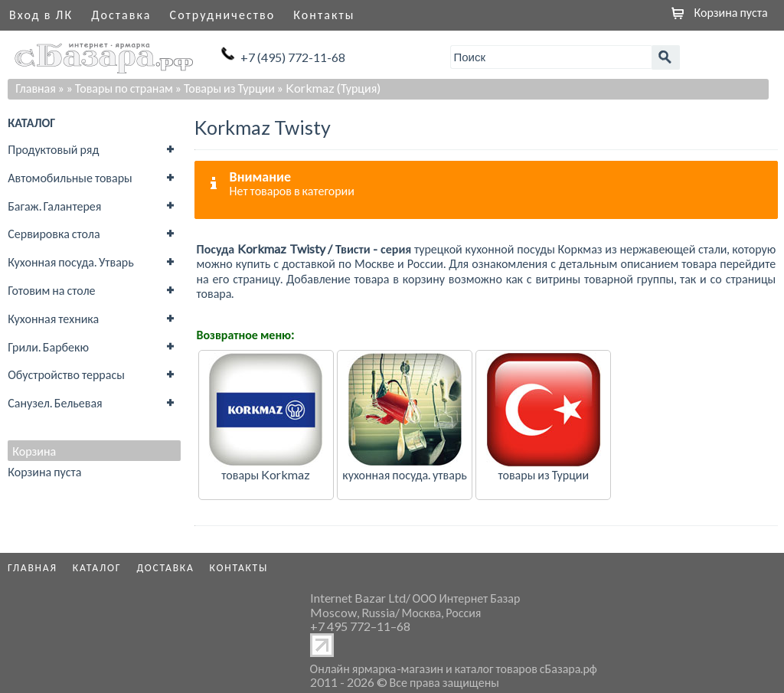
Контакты (324, 14)
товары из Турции (543, 474)
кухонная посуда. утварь (405, 474)
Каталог (97, 567)
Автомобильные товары (70, 177)
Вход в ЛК (41, 14)
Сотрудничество (223, 14)
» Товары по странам (120, 88)
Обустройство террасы (66, 374)
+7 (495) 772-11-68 (293, 57)
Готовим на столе (51, 290)
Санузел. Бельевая (55, 402)
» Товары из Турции (225, 88)
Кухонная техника (53, 318)
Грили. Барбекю (48, 346)
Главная (36, 88)
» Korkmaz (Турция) (329, 88)
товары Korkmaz (266, 474)
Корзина (34, 451)
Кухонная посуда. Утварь (70, 262)
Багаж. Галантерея (54, 206)
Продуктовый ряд (53, 149)
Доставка (121, 14)
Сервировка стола (54, 233)
